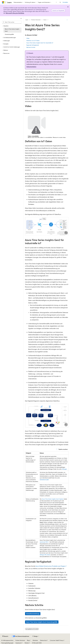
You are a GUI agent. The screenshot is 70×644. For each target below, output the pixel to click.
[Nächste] (56, 2)
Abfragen (64, 469)
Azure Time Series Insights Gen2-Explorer (53, 499)
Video (28, 38)
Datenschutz (43, 640)
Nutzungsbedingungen (7, 643)
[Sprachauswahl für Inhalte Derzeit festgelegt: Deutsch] (5, 636)
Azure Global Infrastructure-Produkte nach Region (50, 566)
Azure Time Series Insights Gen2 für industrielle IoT (40, 43)
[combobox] (12, 22)
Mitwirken (35, 640)
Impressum (18, 643)
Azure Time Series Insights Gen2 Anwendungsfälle (42, 622)
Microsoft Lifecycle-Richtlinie (15, 13)
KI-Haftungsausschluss (7, 640)
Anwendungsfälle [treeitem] (9, 34)
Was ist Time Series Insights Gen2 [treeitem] (12, 30)
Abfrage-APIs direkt (45, 555)
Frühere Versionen (36, 20)
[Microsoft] (3, 2)
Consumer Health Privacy (57, 640)
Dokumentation (31, 67)
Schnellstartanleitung (33, 614)
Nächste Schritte (31, 47)
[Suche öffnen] (60, 2)
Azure (45, 20)
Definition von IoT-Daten (33, 41)
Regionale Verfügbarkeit (33, 45)
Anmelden (65, 2)
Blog (28, 640)
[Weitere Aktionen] (67, 20)
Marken (27, 643)
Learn (27, 20)
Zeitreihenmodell (44, 480)
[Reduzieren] (21, 18)
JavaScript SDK (44, 542)
